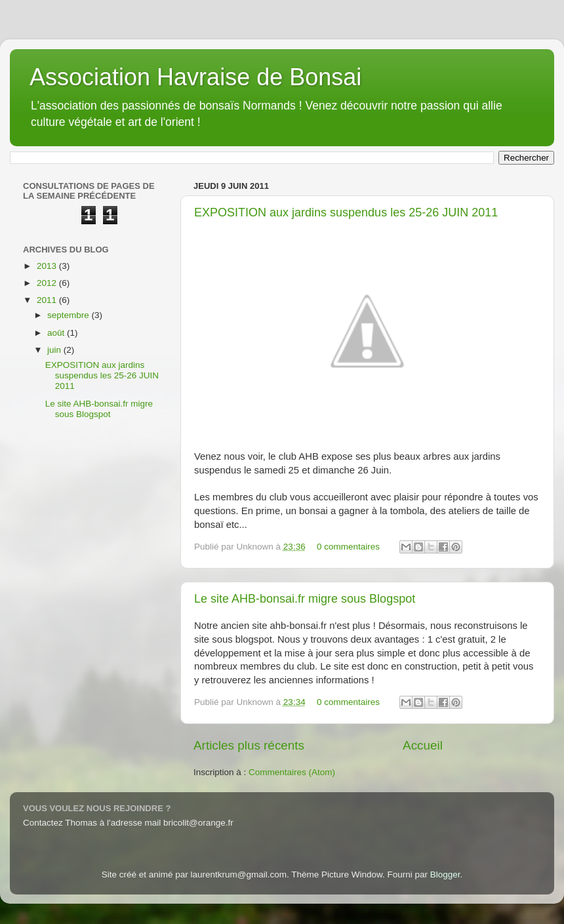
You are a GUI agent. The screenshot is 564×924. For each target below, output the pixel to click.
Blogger (445, 874)
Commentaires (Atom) (292, 772)
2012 (48, 283)
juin (55, 350)
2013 (48, 266)
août (57, 333)
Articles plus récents (249, 745)
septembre (70, 315)
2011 (48, 300)
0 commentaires (348, 547)
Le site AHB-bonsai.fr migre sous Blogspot (305, 599)
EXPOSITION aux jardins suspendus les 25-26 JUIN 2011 (346, 212)
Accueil (423, 745)
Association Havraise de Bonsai (195, 77)
